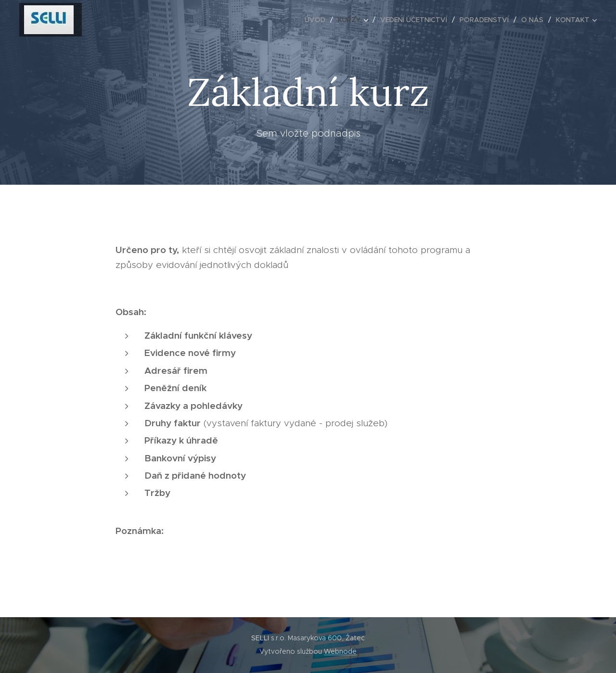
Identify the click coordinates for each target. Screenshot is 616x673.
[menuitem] (318, 20)
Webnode (340, 651)
